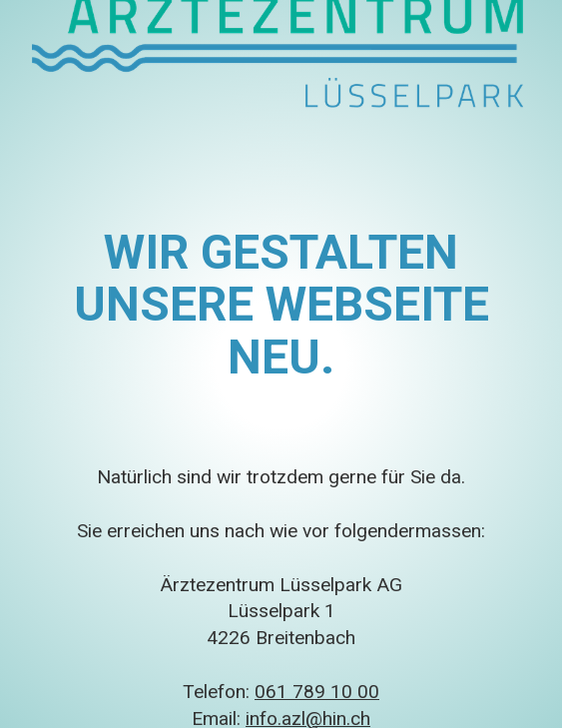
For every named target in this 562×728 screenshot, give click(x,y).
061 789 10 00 (317, 692)
